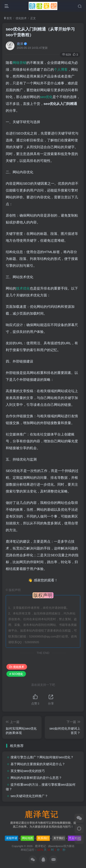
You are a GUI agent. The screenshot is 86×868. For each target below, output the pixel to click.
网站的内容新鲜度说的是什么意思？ (36, 778)
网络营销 (19, 63)
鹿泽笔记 (40, 846)
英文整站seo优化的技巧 (28, 771)
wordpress (57, 846)
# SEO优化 (16, 674)
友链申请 (12, 838)
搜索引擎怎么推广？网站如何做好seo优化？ (42, 757)
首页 (8, 18)
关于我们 (59, 838)
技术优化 (23, 288)
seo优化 (46, 97)
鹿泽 (20, 44)
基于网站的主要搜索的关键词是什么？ (38, 764)
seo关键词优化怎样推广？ (29, 796)
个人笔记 (74, 838)
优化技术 (21, 18)
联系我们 (43, 838)
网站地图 (28, 838)
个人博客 (61, 69)
